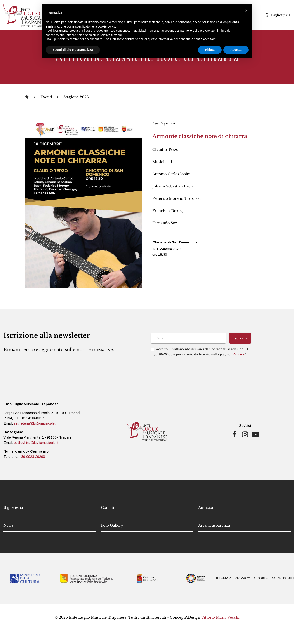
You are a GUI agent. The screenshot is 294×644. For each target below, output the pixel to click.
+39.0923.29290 (32, 457)
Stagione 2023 (76, 97)
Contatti (108, 507)
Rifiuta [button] (210, 50)
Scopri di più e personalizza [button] (73, 50)
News (8, 525)
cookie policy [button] (106, 26)
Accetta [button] (236, 50)
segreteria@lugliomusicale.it (36, 423)
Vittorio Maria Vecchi (220, 617)
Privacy (239, 354)
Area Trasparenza (214, 525)
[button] (246, 10)
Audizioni (207, 507)
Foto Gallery (112, 525)
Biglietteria (13, 507)
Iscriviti (240, 338)
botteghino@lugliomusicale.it (36, 443)
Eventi (46, 97)
